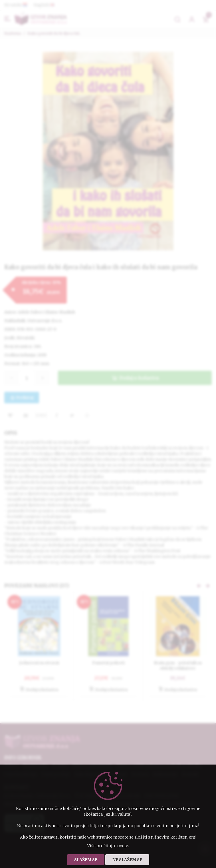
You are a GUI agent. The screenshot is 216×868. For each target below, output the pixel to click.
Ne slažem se (127, 860)
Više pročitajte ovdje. (108, 846)
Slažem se (86, 860)
